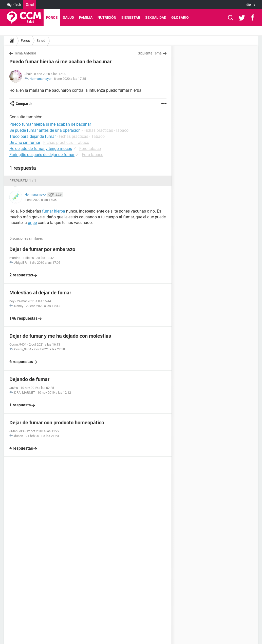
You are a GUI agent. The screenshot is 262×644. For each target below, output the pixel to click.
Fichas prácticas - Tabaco (82, 136)
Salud (30, 5)
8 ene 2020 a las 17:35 (70, 79)
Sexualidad (156, 17)
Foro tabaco (90, 149)
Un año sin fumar (25, 143)
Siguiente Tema (150, 53)
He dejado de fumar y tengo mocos (41, 149)
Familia (86, 17)
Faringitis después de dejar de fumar (42, 155)
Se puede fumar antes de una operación (45, 130)
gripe (32, 223)
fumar (48, 211)
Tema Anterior (25, 53)
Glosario (180, 17)
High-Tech (14, 5)
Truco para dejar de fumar (33, 136)
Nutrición (107, 17)
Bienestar (131, 17)
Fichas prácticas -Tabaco (106, 130)
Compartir (24, 104)
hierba (60, 211)
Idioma (250, 5)
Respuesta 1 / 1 (23, 181)
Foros (52, 17)
